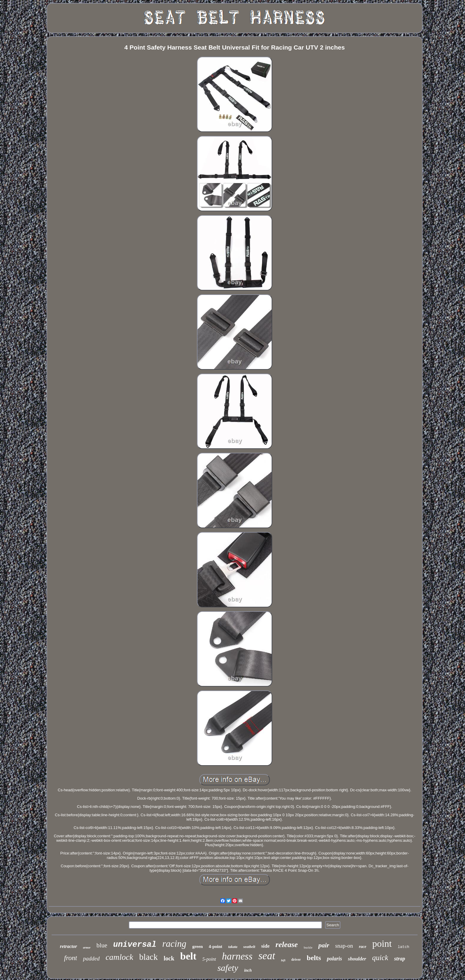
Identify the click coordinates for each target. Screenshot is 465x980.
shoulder (357, 959)
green (198, 946)
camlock (119, 957)
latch (403, 947)
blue (102, 945)
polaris (334, 959)
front (71, 958)
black (148, 957)
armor (87, 948)
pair (324, 945)
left (283, 960)
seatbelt (249, 947)
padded (91, 958)
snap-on (344, 946)
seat (267, 956)
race (363, 947)
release (287, 945)
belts (314, 958)
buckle (308, 947)
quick (380, 958)
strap (400, 959)
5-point (209, 959)
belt (188, 956)
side (265, 946)
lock (169, 958)
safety (228, 968)
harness (237, 956)
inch (248, 970)
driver (296, 960)
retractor (69, 946)
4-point (216, 946)
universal (135, 945)
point (382, 944)
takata (233, 947)
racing (174, 944)
